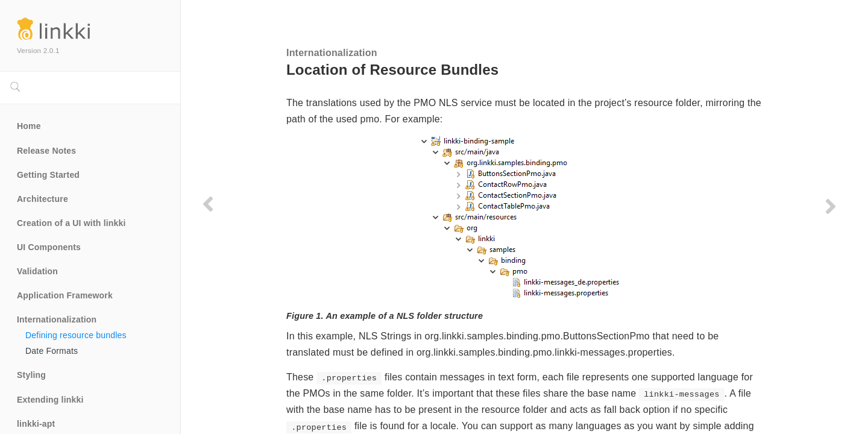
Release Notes (46, 151)
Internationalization (57, 319)
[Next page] (831, 206)
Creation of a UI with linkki (71, 223)
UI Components (49, 247)
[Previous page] (208, 204)
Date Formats (52, 351)
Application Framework (65, 295)
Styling (31, 375)
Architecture (42, 199)
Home (29, 126)
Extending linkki (50, 400)
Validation (37, 271)
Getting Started (48, 175)
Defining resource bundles (76, 335)
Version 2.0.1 (38, 50)
